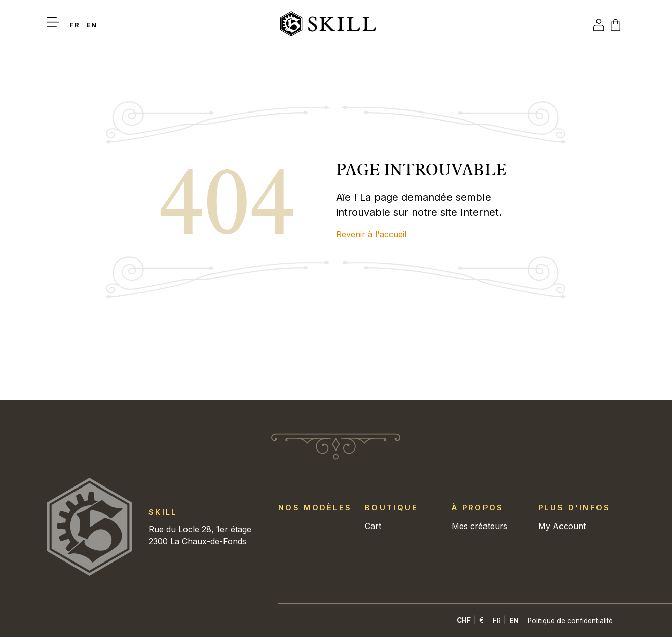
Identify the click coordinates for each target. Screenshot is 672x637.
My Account (562, 526)
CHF (464, 620)
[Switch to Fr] (76, 25)
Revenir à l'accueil (371, 234)
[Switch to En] (514, 621)
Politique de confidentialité (570, 621)
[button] (58, 25)
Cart (373, 526)
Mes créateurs (479, 526)
